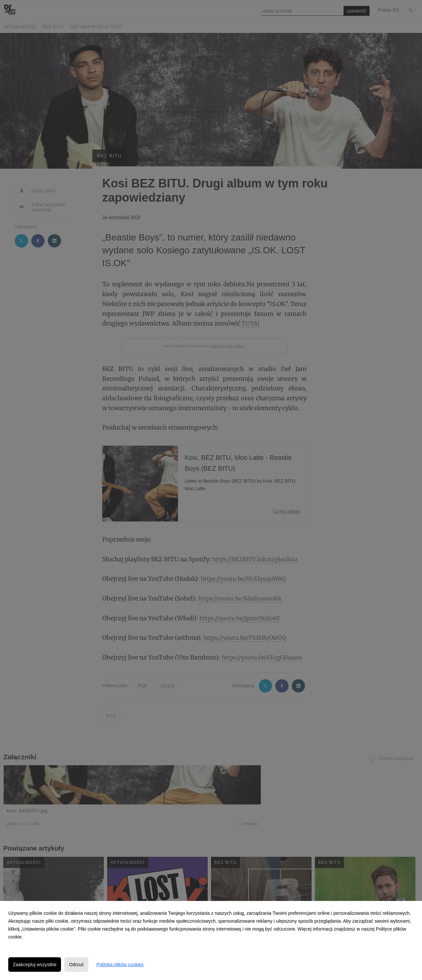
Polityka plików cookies (120, 965)
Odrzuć (76, 965)
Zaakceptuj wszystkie (35, 965)
